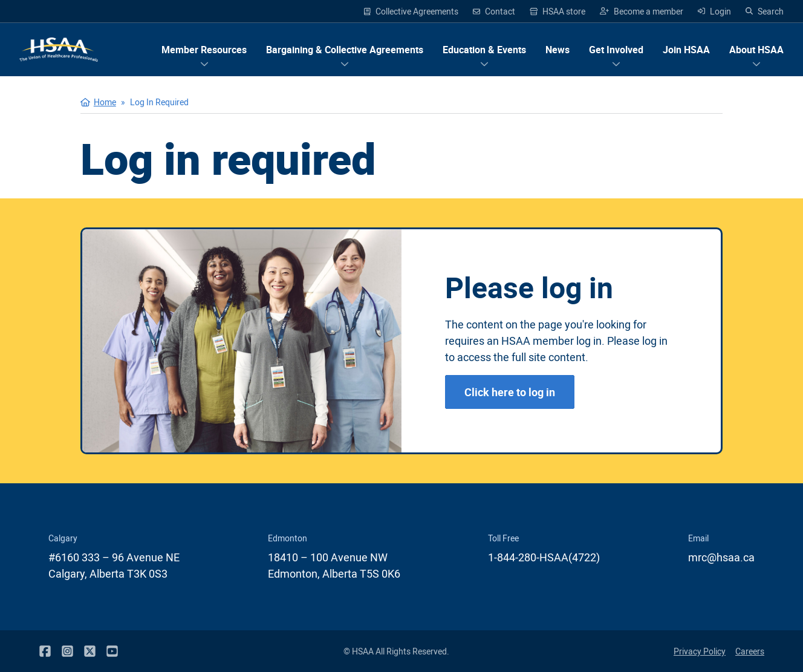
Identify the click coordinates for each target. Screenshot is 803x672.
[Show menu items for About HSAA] (756, 50)
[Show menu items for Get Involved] (616, 50)
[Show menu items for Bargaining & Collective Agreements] (345, 50)
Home (105, 102)
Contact (494, 11)
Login (714, 11)
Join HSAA (686, 50)
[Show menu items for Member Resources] (204, 50)
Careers (750, 651)
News (558, 50)
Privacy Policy (700, 651)
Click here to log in (510, 392)
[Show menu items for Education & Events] (484, 50)
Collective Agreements (411, 11)
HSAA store (558, 11)
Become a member (642, 11)
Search (765, 11)
